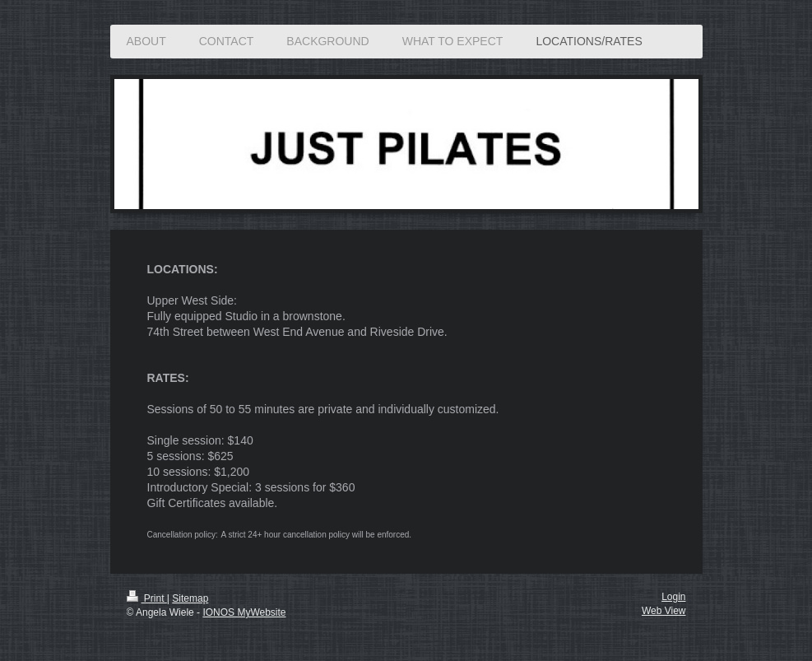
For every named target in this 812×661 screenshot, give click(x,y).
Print (147, 598)
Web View (664, 611)
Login (673, 597)
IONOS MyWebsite (244, 612)
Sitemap (190, 598)
